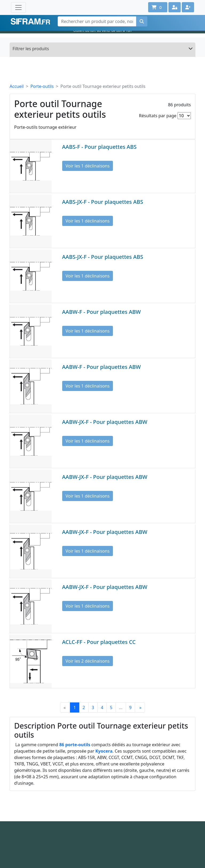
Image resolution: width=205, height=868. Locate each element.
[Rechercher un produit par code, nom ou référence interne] (97, 21)
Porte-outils (42, 86)
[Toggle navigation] (18, 7)
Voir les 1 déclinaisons (88, 166)
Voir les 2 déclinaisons (88, 661)
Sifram (30, 21)
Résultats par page (158, 116)
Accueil (17, 86)
